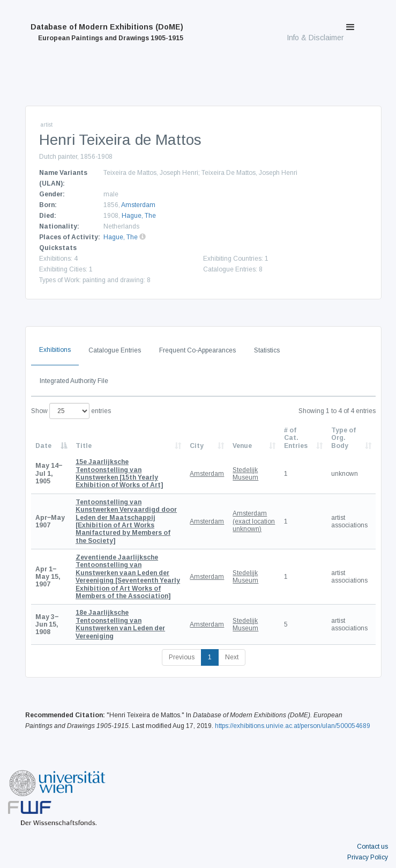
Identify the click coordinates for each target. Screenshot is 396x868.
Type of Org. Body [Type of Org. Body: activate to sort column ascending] (343, 438)
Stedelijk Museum (245, 474)
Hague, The (139, 216)
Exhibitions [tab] (55, 350)
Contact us (372, 847)
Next (232, 657)
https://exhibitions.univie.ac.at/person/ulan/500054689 (293, 726)
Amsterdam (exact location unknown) (254, 521)
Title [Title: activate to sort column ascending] (84, 446)
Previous (182, 657)
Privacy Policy (368, 857)
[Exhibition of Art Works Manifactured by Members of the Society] (126, 521)
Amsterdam (138, 205)
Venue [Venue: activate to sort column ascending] (242, 446)
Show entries (71, 411)
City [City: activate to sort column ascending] (197, 446)
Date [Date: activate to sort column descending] (43, 446)
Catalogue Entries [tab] (115, 350)
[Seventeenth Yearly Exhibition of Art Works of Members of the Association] (128, 577)
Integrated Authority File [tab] (74, 381)
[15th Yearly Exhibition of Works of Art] (119, 473)
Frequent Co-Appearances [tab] (197, 350)
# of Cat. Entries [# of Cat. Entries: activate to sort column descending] (296, 438)
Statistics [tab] (267, 350)
